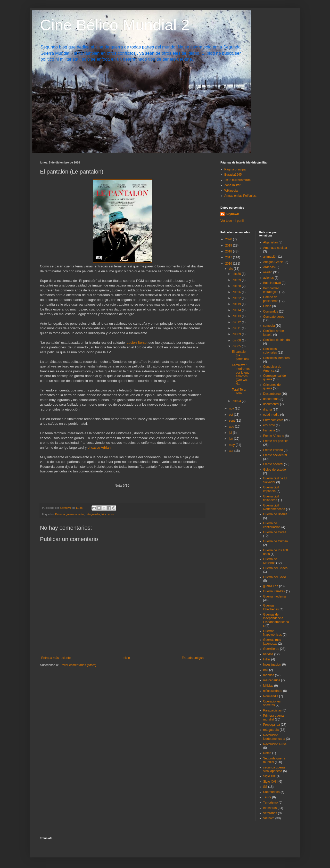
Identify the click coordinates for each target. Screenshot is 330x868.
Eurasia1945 (233, 175)
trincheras (107, 514)
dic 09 (237, 334)
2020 (229, 239)
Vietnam (269, 818)
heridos (268, 654)
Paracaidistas (273, 710)
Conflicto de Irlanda (277, 340)
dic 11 (237, 328)
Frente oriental (273, 464)
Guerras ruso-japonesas (273, 642)
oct (231, 415)
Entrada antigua (193, 658)
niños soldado (273, 691)
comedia (269, 326)
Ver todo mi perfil (232, 221)
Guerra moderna (275, 596)
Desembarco (272, 394)
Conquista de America (272, 369)
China (267, 306)
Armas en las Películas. (240, 196)
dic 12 (237, 322)
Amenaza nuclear (275, 248)
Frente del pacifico (276, 441)
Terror (267, 797)
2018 (229, 251)
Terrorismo (271, 803)
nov (232, 408)
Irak (266, 670)
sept (232, 421)
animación (270, 257)
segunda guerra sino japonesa (274, 769)
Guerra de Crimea (276, 541)
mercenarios (272, 680)
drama (268, 410)
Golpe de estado (275, 470)
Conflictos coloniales (270, 351)
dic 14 (237, 310)
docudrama (271, 399)
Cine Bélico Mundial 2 (115, 25)
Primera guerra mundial (70, 514)
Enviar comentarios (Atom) (78, 665)
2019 (229, 245)
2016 (229, 264)
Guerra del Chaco (275, 568)
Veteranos (270, 813)
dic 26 (237, 292)
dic (231, 269)
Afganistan (271, 242)
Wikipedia (231, 191)
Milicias (268, 686)
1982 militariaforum (237, 180)
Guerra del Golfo (275, 577)
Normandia (271, 696)
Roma (267, 753)
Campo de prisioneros (271, 299)
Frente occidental (275, 455)
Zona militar (232, 185)
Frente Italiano (273, 450)
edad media (271, 415)
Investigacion (272, 665)
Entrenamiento (273, 420)
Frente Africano (274, 436)
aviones (269, 278)
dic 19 (237, 304)
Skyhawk (232, 214)
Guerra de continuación (272, 525)
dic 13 (237, 316)
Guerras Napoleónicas (273, 633)
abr (232, 451)
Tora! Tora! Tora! (239, 391)
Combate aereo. (274, 317)
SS (265, 787)
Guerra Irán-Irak (274, 591)
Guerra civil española (271, 489)
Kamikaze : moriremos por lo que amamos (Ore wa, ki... (241, 374)
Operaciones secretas (272, 703)
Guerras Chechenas (271, 607)
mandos (269, 675)
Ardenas (269, 267)
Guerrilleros (271, 649)
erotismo (269, 425)
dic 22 (237, 298)
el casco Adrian (99, 448)
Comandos (271, 312)
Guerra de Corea (275, 532)
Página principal (235, 169)
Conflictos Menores (277, 358)
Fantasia (269, 430)
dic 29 (237, 280)
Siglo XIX (270, 776)
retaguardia (93, 514)
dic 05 (237, 346)
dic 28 (237, 286)
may (232, 445)
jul (231, 433)
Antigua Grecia (273, 262)
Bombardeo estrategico (271, 290)
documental (271, 404)
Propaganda (272, 725)
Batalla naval (272, 283)
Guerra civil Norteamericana (274, 507)
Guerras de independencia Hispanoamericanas (276, 620)
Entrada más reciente (56, 658)
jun (231, 439)
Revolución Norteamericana (274, 737)
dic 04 (237, 401)
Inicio (126, 658)
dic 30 (237, 274)
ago (232, 427)
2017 (229, 257)
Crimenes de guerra (272, 387)
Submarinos (271, 792)
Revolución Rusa (275, 744)
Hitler (267, 659)
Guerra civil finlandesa (271, 498)
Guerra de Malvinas (270, 561)
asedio (268, 272)
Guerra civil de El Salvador (275, 480)
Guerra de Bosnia (275, 514)
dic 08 (237, 340)
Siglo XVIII (270, 782)
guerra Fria (271, 586)
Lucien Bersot (137, 343)
